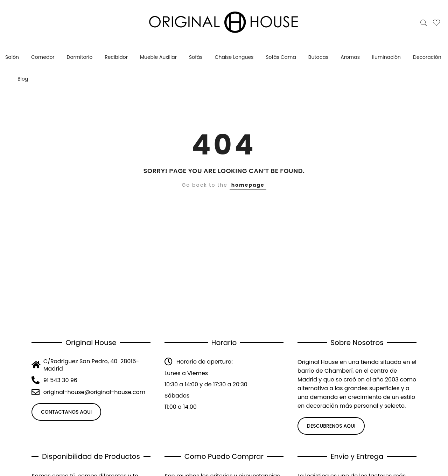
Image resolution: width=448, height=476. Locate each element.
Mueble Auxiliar (158, 57)
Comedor (43, 57)
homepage (248, 185)
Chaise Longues (234, 57)
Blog (23, 79)
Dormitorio (80, 57)
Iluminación (386, 57)
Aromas (350, 57)
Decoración (427, 57)
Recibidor (116, 57)
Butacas (318, 57)
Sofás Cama (281, 57)
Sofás (196, 57)
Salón (12, 57)
